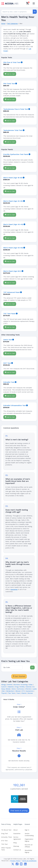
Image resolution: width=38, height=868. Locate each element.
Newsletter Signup (28, 851)
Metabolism (10, 691)
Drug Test (5, 833)
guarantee (14, 589)
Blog (15, 843)
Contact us (17, 850)
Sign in (27, 830)
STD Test (4, 841)
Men (3, 691)
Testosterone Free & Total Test (16, 109)
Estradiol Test (9, 382)
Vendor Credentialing (29, 834)
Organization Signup (29, 840)
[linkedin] (25, 865)
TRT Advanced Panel (12, 292)
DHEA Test (8, 340)
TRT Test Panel (9, 314)
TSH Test (4, 844)
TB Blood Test (6, 830)
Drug (17, 687)
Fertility (22, 687)
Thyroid (4, 693)
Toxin (18, 693)
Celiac (31, 685)
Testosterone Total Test (13, 130)
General (29, 687)
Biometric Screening (20, 685)
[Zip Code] (17, 667)
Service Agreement (17, 838)
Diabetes (11, 687)
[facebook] (17, 865)
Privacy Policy (15, 861)
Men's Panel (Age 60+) (12, 271)
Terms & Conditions (29, 861)
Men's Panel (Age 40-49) (13, 224)
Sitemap (16, 846)
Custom (4, 687)
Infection (28, 689)
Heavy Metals (6, 689)
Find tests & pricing (19, 811)
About (15, 830)
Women (30, 693)
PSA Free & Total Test (12, 62)
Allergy (3, 685)
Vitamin (24, 693)
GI (33, 687)
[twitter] (13, 865)
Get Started (19, 676)
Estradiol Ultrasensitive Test (15, 405)
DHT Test (7, 363)
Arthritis (10, 685)
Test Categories (12, 24)
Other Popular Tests (6, 849)
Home (3, 24)
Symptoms (30, 691)
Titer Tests (11, 693)
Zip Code (7, 667)
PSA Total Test (9, 84)
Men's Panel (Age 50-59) (13, 248)
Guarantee (17, 833)
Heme (14, 689)
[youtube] (21, 865)
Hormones (20, 689)
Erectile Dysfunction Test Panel (16, 154)
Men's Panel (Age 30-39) (13, 201)
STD (23, 691)
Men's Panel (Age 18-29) (13, 178)
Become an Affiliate (29, 846)
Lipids (35, 689)
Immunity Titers (7, 837)
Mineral (18, 691)
